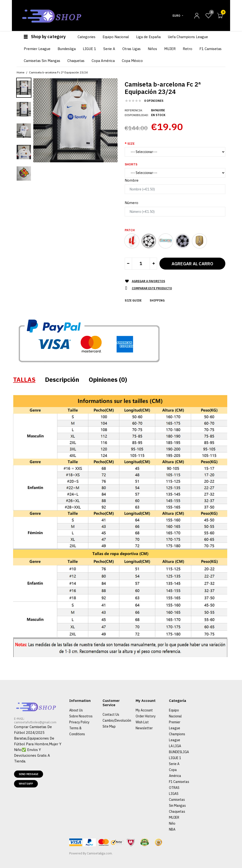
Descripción (62, 379)
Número (131, 203)
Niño (172, 823)
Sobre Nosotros (81, 716)
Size (131, 144)
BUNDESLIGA (179, 752)
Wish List (142, 722)
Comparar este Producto (152, 288)
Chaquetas (177, 812)
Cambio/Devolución (117, 720)
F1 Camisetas (179, 782)
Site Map (109, 726)
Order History (146, 716)
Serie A (174, 764)
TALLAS (24, 379)
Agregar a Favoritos (148, 281)
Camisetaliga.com (99, 853)
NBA (172, 829)
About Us (76, 710)
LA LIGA (175, 746)
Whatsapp (26, 784)
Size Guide (133, 300)
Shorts (131, 164)
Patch (130, 230)
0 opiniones (154, 101)
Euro (176, 16)
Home (20, 72)
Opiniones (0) (108, 379)
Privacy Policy (79, 722)
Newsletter (144, 728)
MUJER (174, 817)
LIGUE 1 (175, 758)
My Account (144, 710)
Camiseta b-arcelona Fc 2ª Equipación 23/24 (58, 72)
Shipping (157, 300)
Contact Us (111, 715)
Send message (29, 774)
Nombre (132, 180)
